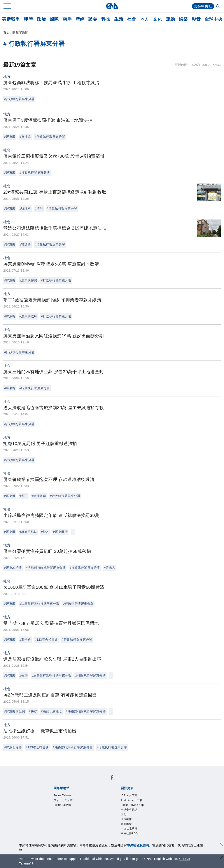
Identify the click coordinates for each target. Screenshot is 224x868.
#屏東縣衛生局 (15, 711)
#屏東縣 (10, 137)
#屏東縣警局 (28, 280)
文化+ (124, 815)
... (73, 532)
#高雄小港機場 (52, 711)
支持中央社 (203, 6)
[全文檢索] (218, 7)
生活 (119, 19)
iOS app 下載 (129, 796)
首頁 (6, 32)
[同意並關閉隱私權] (221, 845)
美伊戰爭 (11, 19)
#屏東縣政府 (28, 316)
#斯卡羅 (25, 640)
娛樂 (183, 19)
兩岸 (67, 19)
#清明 (39, 209)
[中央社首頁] (112, 6)
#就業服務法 (28, 532)
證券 (93, 19)
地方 (144, 19)
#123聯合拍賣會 (46, 640)
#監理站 (25, 209)
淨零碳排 (126, 820)
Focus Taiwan (62, 796)
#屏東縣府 (60, 532)
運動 (170, 19)
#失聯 (24, 675)
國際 (54, 19)
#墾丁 (24, 496)
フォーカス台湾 (63, 800)
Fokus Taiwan (62, 805)
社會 (132, 19)
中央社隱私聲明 (138, 845)
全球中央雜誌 (129, 810)
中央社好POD (129, 834)
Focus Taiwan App (133, 805)
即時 (28, 19)
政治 (41, 19)
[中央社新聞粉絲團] (112, 778)
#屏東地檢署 (13, 568)
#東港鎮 (25, 137)
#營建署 (25, 244)
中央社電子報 (129, 829)
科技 (106, 19)
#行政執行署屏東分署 (19, 99)
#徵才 (45, 532)
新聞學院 (126, 824)
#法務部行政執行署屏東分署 (46, 568)
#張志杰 (110, 568)
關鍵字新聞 (20, 32)
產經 (80, 19)
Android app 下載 (132, 800)
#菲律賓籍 (39, 496)
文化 (157, 19)
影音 (196, 19)
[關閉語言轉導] (221, 858)
